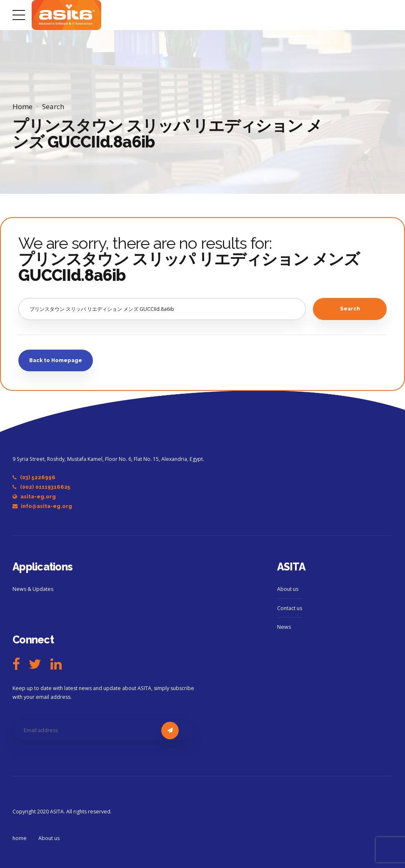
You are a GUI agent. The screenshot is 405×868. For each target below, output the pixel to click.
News (284, 627)
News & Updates (33, 589)
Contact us (290, 608)
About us (288, 589)
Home (22, 106)
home (20, 838)
